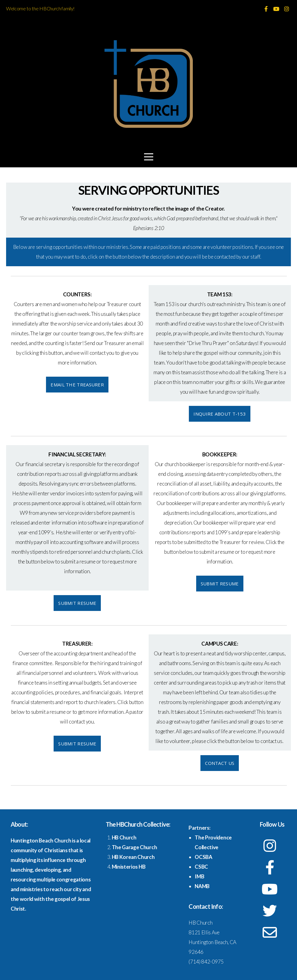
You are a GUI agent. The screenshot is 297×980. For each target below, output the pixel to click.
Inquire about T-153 (220, 414)
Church (127, 837)
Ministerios (125, 867)
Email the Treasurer (77, 385)
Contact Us (220, 763)
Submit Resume (77, 603)
